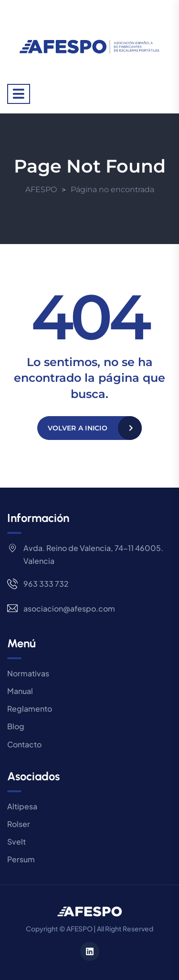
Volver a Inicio (78, 428)
